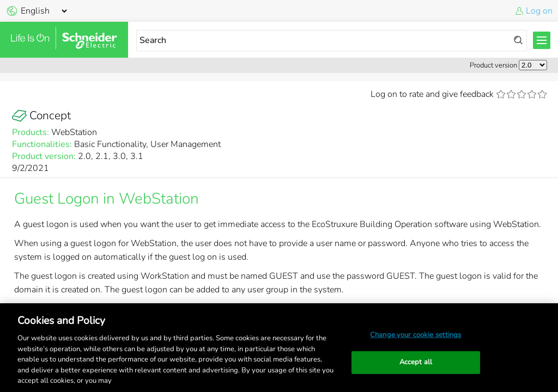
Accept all (416, 362)
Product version (493, 65)
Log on (539, 11)
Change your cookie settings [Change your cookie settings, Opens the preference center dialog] (416, 335)
